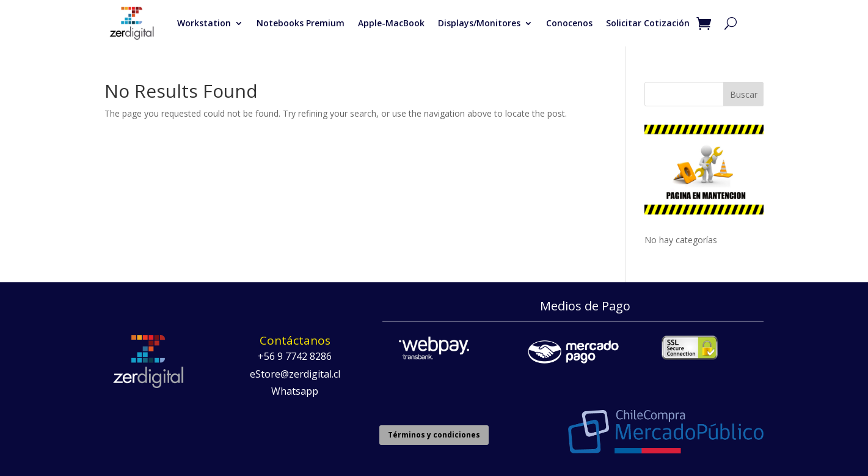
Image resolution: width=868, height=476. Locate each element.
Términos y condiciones (434, 435)
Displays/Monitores (479, 23)
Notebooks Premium (301, 23)
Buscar (744, 94)
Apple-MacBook (391, 23)
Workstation (204, 23)
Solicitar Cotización (648, 23)
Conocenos (569, 23)
